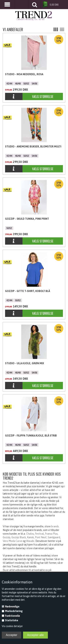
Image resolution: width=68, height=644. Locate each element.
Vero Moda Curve (12, 541)
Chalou (30, 534)
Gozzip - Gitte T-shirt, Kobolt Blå (28, 291)
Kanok (30, 537)
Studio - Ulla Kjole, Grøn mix (25, 363)
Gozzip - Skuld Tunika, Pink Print (27, 219)
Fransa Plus (51, 534)
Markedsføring (14, 611)
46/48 (18, 83)
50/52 (26, 83)
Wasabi (30, 541)
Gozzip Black (19, 537)
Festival (39, 534)
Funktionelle (13, 616)
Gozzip (7, 537)
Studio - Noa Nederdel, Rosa (24, 74)
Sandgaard (54, 537)
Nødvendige (12, 607)
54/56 (35, 83)
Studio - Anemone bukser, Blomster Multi (33, 147)
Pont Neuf (41, 537)
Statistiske (12, 620)
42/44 (9, 83)
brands (55, 526)
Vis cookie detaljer (12, 626)
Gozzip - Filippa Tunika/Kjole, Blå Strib (31, 436)
